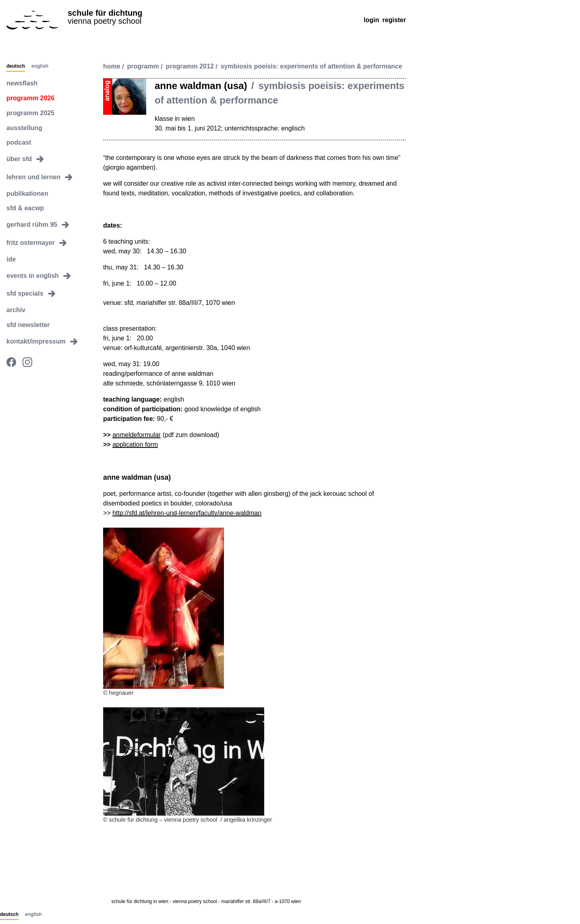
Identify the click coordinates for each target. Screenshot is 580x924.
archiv (16, 310)
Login (371, 20)
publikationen (27, 194)
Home (112, 67)
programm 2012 (190, 67)
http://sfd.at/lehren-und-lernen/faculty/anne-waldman (187, 513)
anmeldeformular (137, 435)
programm (143, 67)
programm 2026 (30, 98)
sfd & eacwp (25, 208)
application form (135, 444)
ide (11, 259)
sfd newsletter (28, 325)
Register (394, 20)
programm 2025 (30, 113)
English (40, 66)
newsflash (22, 83)
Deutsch (16, 66)
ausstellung (24, 128)
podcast (19, 142)
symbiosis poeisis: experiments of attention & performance (312, 67)
